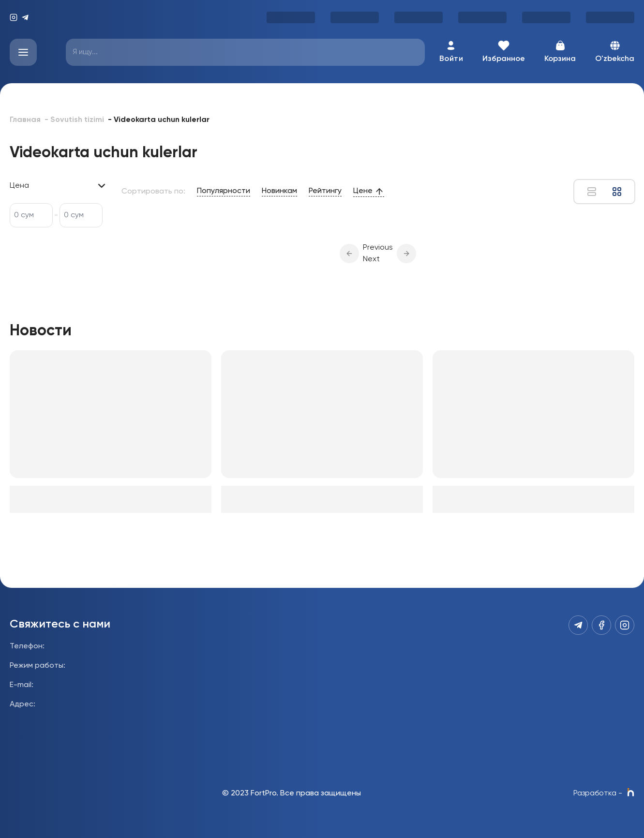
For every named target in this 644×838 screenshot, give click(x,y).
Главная (25, 120)
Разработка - (604, 793)
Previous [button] (378, 248)
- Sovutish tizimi (74, 120)
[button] (349, 254)
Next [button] (371, 259)
